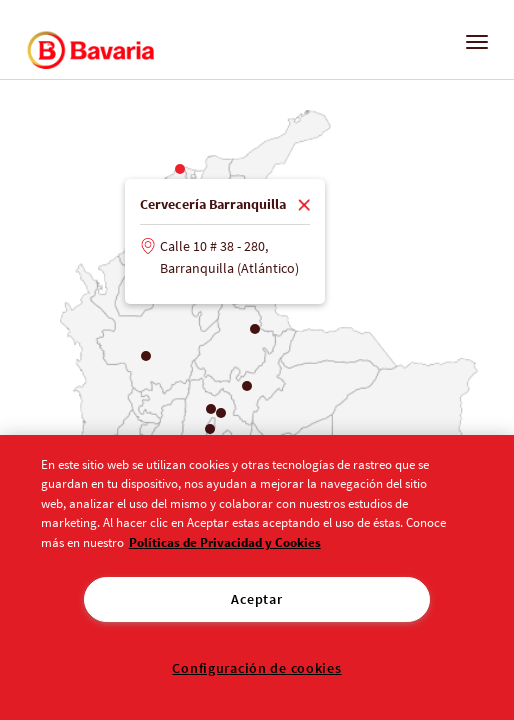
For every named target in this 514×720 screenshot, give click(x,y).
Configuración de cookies (256, 668)
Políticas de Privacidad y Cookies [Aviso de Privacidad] (225, 542)
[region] (257, 577)
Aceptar (256, 599)
